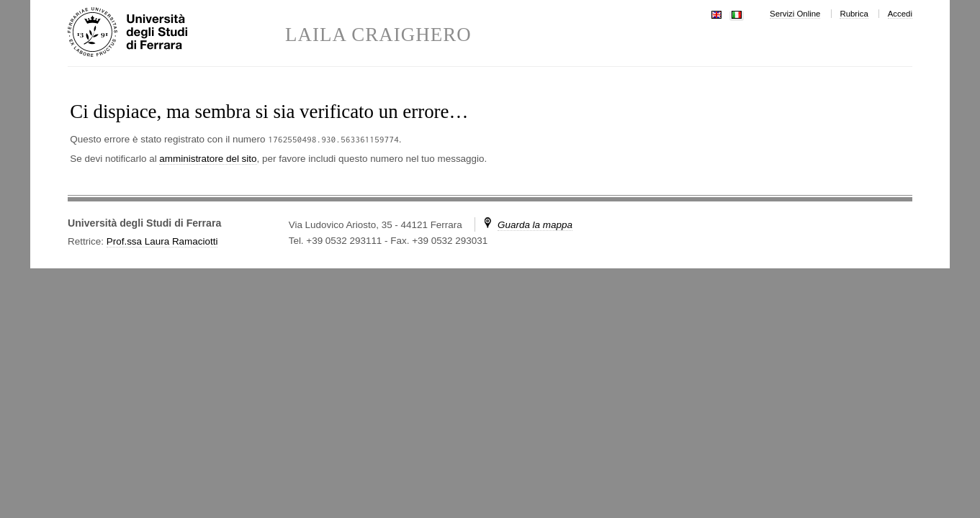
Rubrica (854, 14)
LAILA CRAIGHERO (378, 35)
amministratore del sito (208, 159)
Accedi (900, 14)
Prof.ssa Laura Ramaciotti (162, 241)
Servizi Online (795, 14)
